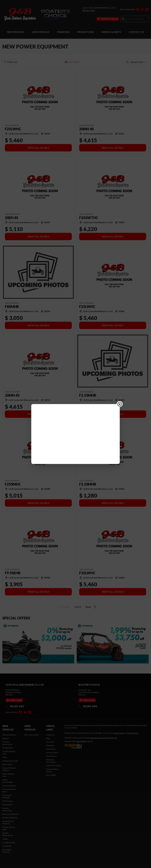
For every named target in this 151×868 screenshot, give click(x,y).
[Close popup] (120, 416)
